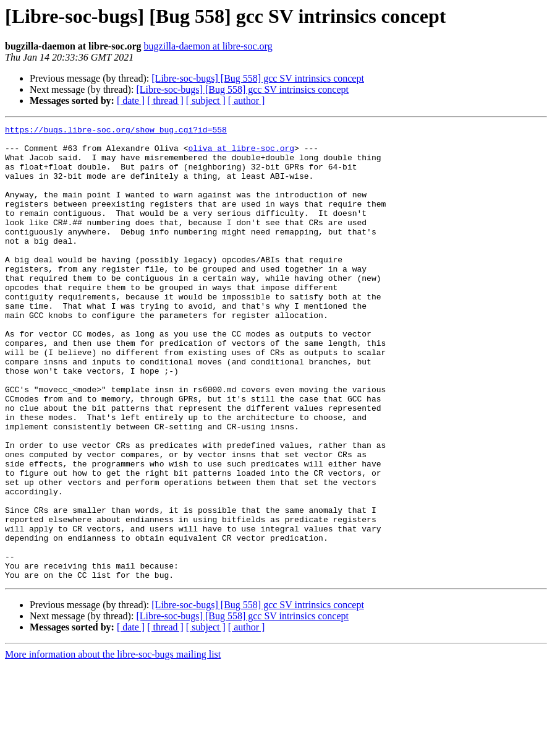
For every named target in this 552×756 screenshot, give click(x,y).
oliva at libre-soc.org (241, 153)
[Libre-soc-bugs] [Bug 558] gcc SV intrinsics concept (258, 78)
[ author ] (247, 101)
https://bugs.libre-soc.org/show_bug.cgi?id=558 (116, 131)
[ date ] (131, 101)
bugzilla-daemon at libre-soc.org (208, 46)
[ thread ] (165, 101)
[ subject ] (206, 101)
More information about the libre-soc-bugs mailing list (113, 745)
